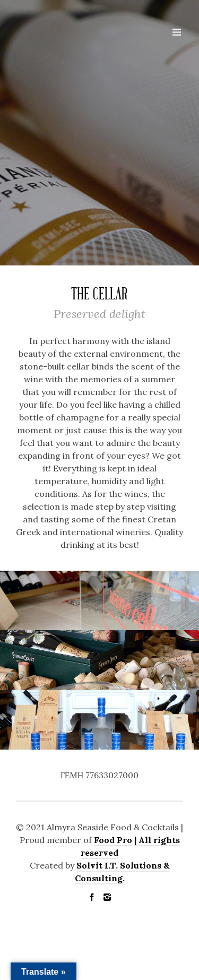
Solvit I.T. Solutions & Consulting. (122, 872)
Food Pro (113, 840)
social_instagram (107, 897)
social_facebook (92, 897)
